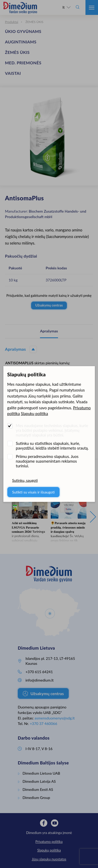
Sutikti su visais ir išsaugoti (34, 492)
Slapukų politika (34, 413)
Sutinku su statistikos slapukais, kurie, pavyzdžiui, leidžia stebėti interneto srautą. (52, 446)
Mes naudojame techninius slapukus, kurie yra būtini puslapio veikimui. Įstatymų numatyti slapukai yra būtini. (52, 430)
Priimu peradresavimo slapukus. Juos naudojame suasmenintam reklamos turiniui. (47, 461)
